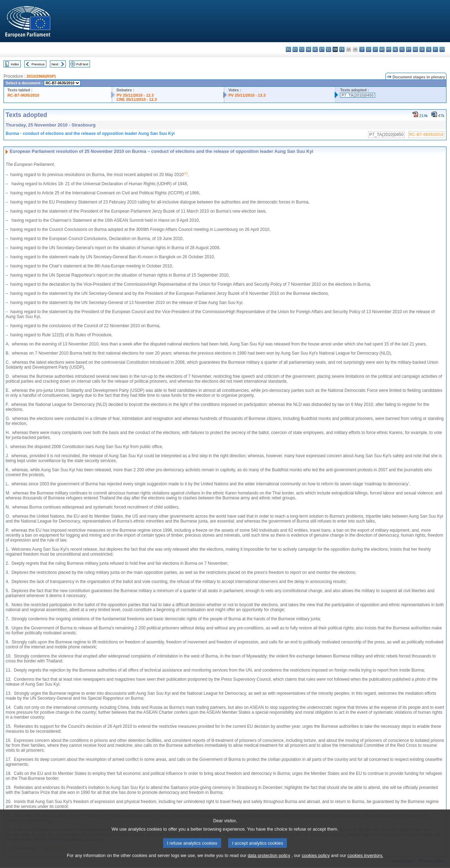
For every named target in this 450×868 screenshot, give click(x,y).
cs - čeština (302, 49)
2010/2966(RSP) (41, 76)
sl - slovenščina (429, 49)
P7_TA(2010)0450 (357, 95)
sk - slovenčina (422, 49)
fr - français (342, 49)
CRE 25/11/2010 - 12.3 (136, 99)
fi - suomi (435, 49)
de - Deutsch (315, 49)
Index (15, 64)
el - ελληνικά (329, 49)
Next (55, 64)
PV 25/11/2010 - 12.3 (135, 95)
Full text (82, 64)
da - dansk (308, 49)
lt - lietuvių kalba (375, 49)
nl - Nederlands (395, 49)
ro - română (415, 49)
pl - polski (402, 49)
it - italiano (362, 49)
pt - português (409, 49)
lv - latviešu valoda (369, 49)
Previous (38, 64)
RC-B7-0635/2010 (23, 95)
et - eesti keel (322, 49)
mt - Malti (389, 49)
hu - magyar (382, 49)
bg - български (288, 49)
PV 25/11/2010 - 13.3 (247, 95)
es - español (295, 49)
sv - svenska (442, 49)
